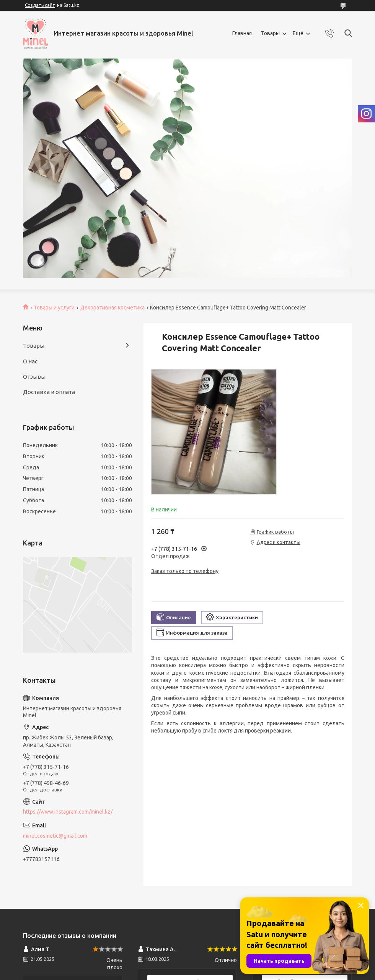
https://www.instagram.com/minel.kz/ (68, 812)
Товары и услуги (54, 308)
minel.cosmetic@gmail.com (55, 836)
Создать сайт (40, 5)
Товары (270, 33)
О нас (30, 361)
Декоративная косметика (112, 308)
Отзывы (34, 377)
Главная (242, 33)
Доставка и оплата (49, 392)
